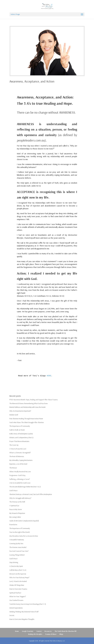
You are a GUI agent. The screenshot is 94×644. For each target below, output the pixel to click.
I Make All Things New (17, 585)
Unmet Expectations (16, 608)
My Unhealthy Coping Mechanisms (21, 460)
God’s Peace (13, 490)
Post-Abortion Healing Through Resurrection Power (26, 419)
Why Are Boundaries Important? (20, 411)
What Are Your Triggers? (18, 596)
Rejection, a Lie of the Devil (18, 464)
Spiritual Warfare (15, 593)
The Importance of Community (20, 426)
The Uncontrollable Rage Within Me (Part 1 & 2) (25, 487)
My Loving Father (15, 517)
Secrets (12, 615)
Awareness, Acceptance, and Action (32, 81)
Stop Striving (14, 562)
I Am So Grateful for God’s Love (20, 483)
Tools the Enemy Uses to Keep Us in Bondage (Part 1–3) (28, 604)
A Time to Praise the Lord (18, 449)
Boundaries (13, 525)
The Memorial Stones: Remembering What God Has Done (29, 403)
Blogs (61, 634)
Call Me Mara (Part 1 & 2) (18, 570)
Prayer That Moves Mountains (19, 441)
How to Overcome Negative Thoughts (22, 619)
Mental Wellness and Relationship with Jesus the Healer (28, 407)
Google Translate (28, 631)
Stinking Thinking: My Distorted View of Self (24, 612)
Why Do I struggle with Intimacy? (20, 498)
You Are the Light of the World (20, 532)
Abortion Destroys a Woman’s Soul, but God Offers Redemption (31, 494)
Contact (39, 631)
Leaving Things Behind (17, 555)
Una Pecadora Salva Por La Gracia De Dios (24, 536)
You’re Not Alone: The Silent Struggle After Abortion (27, 422)
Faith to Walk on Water (17, 430)
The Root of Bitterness (17, 456)
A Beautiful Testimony (17, 540)
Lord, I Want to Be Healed (18, 581)
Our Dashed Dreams (16, 600)
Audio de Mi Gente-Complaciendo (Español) (24, 521)
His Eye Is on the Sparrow (18, 574)
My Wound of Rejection (17, 513)
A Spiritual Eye (14, 506)
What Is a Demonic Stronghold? (20, 453)
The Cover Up (14, 445)
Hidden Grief (14, 415)
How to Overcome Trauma (18, 589)
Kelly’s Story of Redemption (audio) (21, 434)
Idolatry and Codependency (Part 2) (21, 437)
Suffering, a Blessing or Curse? (20, 479)
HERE (49, 376)
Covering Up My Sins (16, 543)
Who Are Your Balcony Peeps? (19, 577)
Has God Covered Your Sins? (19, 551)
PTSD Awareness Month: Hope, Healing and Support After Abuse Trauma (34, 400)
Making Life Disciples (35, 634)
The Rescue (13, 468)
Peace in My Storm (16, 509)
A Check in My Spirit (16, 566)
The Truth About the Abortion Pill (65, 631)
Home (17, 631)
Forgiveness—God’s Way (17, 475)
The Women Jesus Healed (18, 547)
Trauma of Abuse (51, 634)
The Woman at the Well (17, 502)
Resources (48, 631)
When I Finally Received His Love (20, 472)
